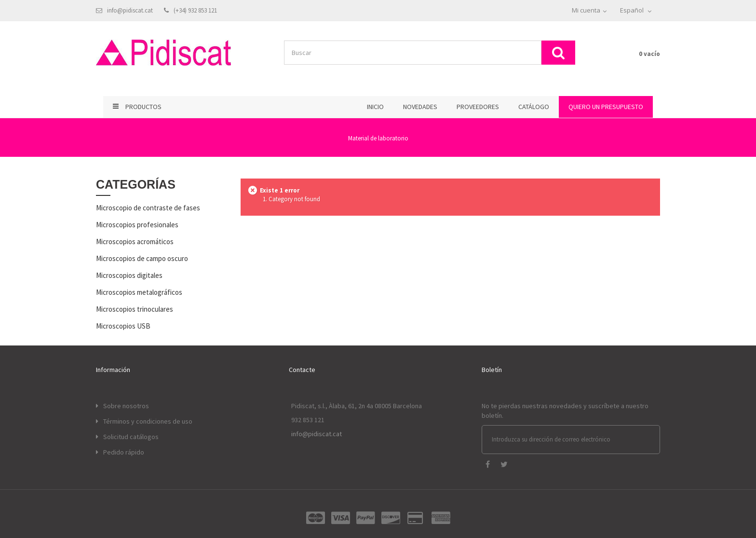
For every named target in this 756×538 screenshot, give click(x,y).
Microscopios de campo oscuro (142, 258)
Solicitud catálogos (131, 437)
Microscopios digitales (129, 275)
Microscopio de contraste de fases (148, 208)
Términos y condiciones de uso (148, 421)
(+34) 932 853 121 (195, 10)
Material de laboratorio (378, 138)
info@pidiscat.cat (130, 10)
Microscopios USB (123, 326)
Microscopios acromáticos (135, 241)
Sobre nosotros (126, 406)
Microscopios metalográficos (139, 292)
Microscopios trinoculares (135, 309)
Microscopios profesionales (137, 225)
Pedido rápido (124, 452)
